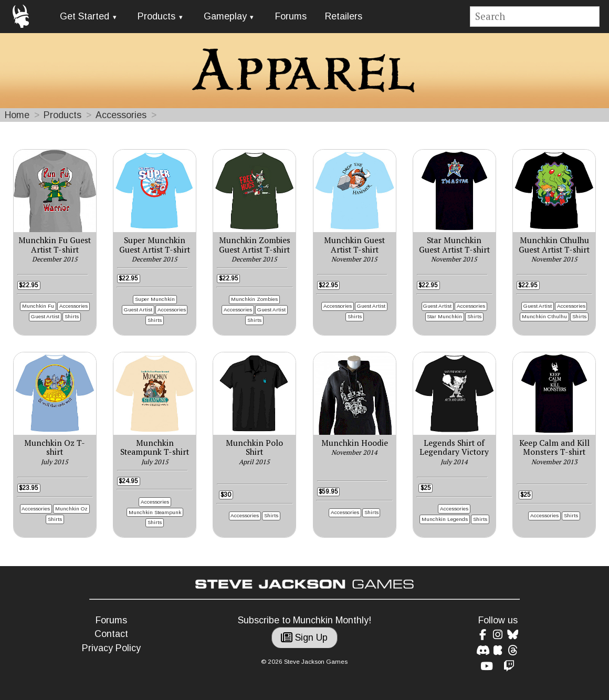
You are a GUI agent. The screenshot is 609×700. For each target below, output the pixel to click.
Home (17, 115)
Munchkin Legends (445, 519)
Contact (111, 634)
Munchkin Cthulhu (544, 316)
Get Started (85, 16)
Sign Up (304, 638)
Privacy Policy (111, 648)
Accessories (121, 115)
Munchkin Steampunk (155, 512)
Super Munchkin (155, 299)
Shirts (72, 316)
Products (156, 16)
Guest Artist (45, 316)
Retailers (344, 16)
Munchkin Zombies (254, 299)
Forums (291, 16)
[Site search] (535, 17)
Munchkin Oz (71, 509)
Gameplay (225, 16)
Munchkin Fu (38, 306)
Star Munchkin (444, 316)
